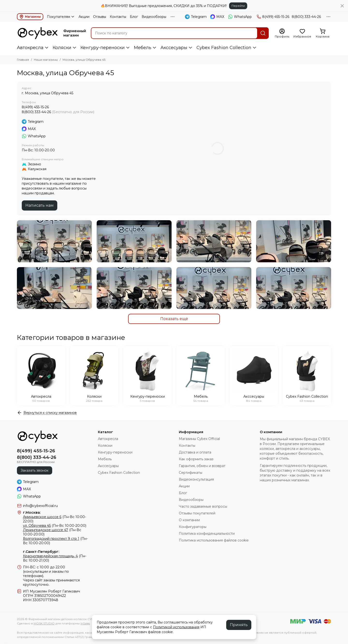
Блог (134, 17)
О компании (189, 520)
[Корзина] (323, 33)
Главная (23, 60)
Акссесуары (174, 48)
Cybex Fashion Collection (224, 48)
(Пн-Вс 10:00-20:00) (55, 526)
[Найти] (263, 33)
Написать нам (40, 205)
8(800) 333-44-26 (306, 17)
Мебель (143, 48)
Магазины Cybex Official (199, 439)
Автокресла (30, 48)
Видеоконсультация (196, 479)
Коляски (62, 48)
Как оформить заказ (196, 459)
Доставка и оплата (195, 452)
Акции (84, 17)
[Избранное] (302, 33)
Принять (239, 625)
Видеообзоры (154, 17)
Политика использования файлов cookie (214, 540)
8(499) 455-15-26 (273, 17)
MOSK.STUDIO (44, 623)
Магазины (30, 17)
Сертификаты (191, 473)
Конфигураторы (193, 527)
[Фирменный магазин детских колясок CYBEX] (38, 33)
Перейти (238, 6)
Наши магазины (46, 60)
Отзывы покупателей (197, 513)
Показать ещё (174, 319)
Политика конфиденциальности (207, 534)
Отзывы (100, 17)
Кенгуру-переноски (103, 48)
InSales (85, 623)
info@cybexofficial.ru (40, 506)
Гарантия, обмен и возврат (202, 466)
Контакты (118, 17)
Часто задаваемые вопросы (203, 506)
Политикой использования (176, 627)
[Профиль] (282, 33)
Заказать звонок (35, 470)
